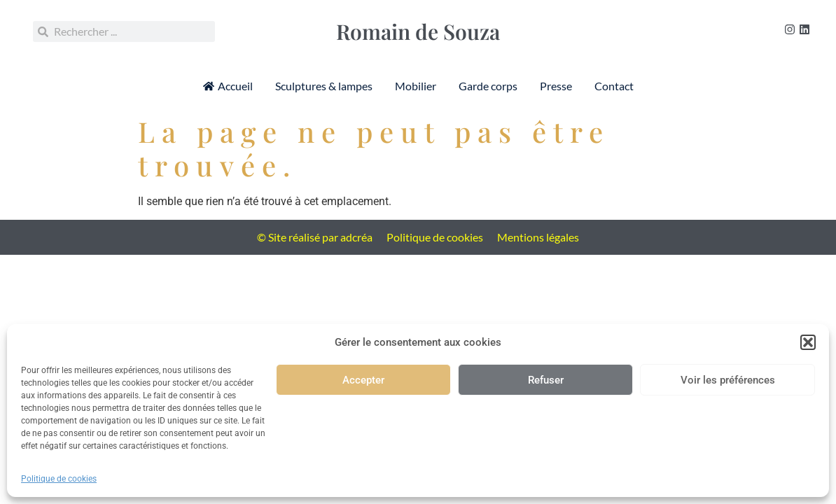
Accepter (363, 380)
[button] (808, 342)
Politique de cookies (59, 479)
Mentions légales (538, 237)
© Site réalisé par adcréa (315, 237)
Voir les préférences (728, 380)
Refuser (546, 380)
